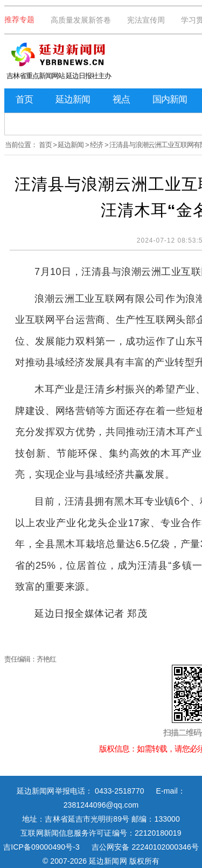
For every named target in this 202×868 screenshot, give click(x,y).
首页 (24, 99)
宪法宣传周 (146, 20)
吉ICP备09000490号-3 (41, 847)
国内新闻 (170, 99)
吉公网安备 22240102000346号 (145, 847)
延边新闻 (73, 99)
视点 (121, 99)
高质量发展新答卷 (81, 20)
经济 (96, 145)
